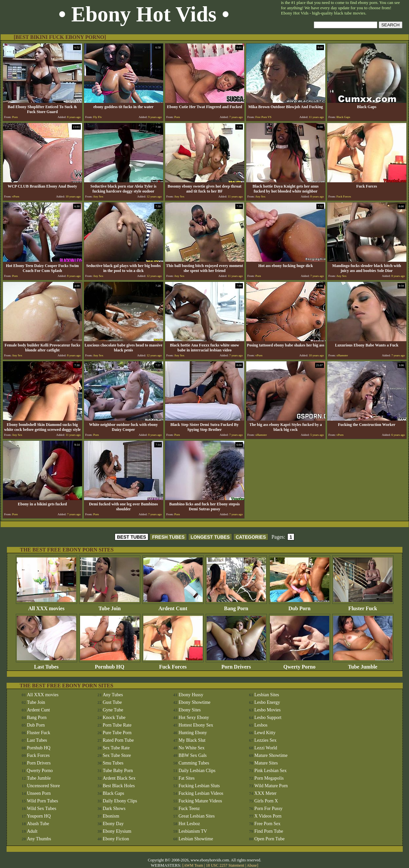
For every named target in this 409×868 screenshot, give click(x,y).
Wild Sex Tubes (42, 808)
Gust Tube (112, 702)
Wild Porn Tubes (43, 801)
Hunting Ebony (193, 733)
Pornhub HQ (110, 664)
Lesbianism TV (193, 831)
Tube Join (110, 606)
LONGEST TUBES (210, 537)
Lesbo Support (268, 718)
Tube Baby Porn (118, 771)
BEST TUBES (132, 537)
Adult (32, 831)
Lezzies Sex (265, 740)
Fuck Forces (173, 664)
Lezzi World (266, 748)
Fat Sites (187, 778)
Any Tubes (113, 695)
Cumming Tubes (194, 763)
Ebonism (111, 816)
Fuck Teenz (189, 808)
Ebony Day (113, 824)
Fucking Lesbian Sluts (199, 786)
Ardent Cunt (173, 606)
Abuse (252, 865)
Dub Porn (300, 606)
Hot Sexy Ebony (194, 718)
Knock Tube (114, 718)
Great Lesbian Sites (197, 816)
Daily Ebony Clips (120, 801)
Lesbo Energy (267, 702)
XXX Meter (265, 793)
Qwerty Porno (300, 664)
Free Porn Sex (267, 824)
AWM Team (194, 865)
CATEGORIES (251, 537)
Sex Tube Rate (116, 748)
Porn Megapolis (269, 778)
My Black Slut (192, 740)
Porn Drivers (236, 664)
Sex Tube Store (117, 755)
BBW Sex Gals (193, 755)
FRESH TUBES (168, 537)
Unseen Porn (39, 793)
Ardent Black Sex (119, 778)
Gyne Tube (113, 710)
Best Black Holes (119, 786)
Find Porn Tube (269, 831)
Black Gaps (114, 793)
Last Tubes (46, 664)
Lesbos (261, 725)
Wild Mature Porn (271, 786)
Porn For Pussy (269, 808)
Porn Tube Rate (117, 725)
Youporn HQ (39, 816)
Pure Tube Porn (117, 733)
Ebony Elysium (117, 831)
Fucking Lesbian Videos (201, 793)
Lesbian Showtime (196, 839)
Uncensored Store (44, 786)
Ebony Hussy (191, 695)
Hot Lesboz (189, 824)
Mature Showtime (271, 755)
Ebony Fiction (116, 839)
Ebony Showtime (195, 702)
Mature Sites (266, 763)
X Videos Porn (268, 816)
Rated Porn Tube (118, 740)
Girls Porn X (266, 801)
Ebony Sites (190, 710)
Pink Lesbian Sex (271, 771)
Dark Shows (114, 808)
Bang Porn (236, 606)
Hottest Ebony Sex (196, 725)
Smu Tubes (113, 763)
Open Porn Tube (270, 839)
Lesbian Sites (267, 695)
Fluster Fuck (363, 606)
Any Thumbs (39, 839)
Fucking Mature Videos (200, 801)
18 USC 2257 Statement (225, 865)
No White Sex (192, 748)
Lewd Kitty (265, 733)
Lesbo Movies (268, 710)
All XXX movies (46, 606)
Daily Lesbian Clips (197, 771)
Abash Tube (38, 824)
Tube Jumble (363, 664)
